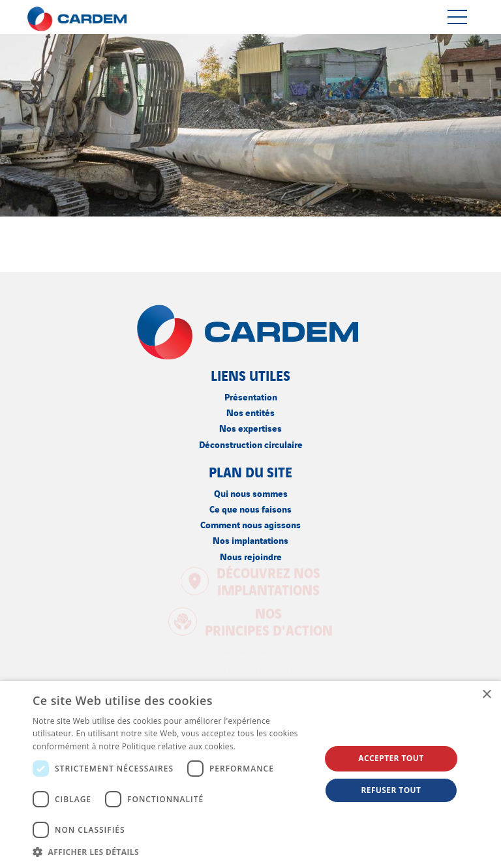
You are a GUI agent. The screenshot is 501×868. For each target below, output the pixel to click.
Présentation (251, 396)
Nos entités (250, 412)
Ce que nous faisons (250, 508)
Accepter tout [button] (391, 758)
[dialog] (250, 774)
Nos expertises (250, 427)
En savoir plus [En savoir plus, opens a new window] (265, 746)
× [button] (486, 695)
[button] (172, 852)
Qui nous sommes (251, 493)
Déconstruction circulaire (251, 444)
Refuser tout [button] (391, 790)
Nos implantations (250, 540)
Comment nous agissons (250, 524)
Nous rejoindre (251, 556)
